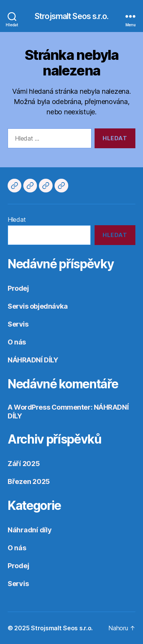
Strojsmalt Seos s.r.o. (71, 16)
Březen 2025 (29, 481)
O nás (17, 342)
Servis (18, 324)
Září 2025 (24, 464)
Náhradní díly (30, 530)
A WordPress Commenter (49, 407)
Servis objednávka (38, 306)
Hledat (17, 219)
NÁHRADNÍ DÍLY (33, 360)
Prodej (18, 288)
